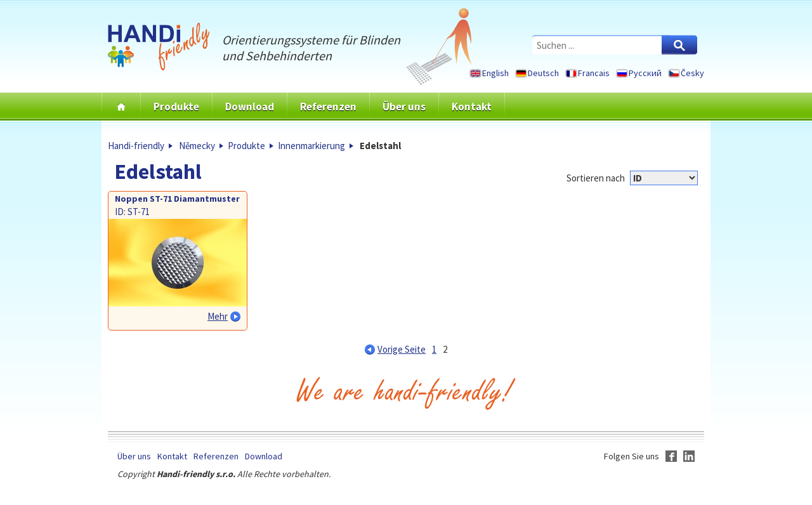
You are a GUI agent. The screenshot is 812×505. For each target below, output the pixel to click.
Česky (692, 73)
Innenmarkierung (311, 146)
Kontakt (472, 107)
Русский (645, 73)
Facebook (671, 456)
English (495, 73)
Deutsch (543, 73)
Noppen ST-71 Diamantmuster (177, 199)
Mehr (218, 316)
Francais (594, 73)
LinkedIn (689, 456)
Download (250, 107)
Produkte (176, 107)
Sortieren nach (596, 178)
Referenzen (328, 107)
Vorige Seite (402, 349)
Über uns (404, 107)
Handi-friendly (136, 146)
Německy (197, 146)
